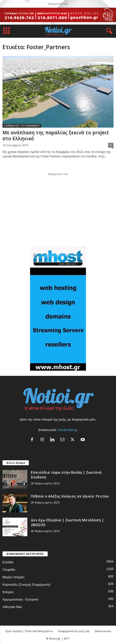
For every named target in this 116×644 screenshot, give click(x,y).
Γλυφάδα (9, 570)
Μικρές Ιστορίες (14, 577)
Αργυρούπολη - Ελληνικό (20, 599)
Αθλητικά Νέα (12, 607)
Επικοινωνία (103, 631)
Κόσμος (8, 592)
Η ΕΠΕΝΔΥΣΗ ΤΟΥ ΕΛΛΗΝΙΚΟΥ (22, 126)
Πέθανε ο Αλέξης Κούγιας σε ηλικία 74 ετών (70, 496)
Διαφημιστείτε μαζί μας (74, 631)
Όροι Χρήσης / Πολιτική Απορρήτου (29, 631)
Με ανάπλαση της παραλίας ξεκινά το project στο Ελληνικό (56, 136)
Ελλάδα (8, 562)
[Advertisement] (58, 209)
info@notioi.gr (68, 430)
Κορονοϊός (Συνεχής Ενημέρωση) (26, 585)
